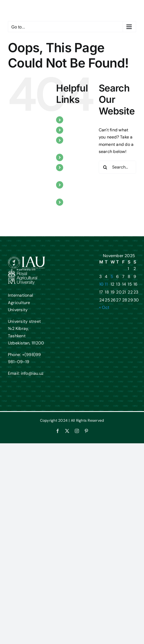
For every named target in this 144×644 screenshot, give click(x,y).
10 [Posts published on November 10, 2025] (101, 284)
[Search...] (117, 167)
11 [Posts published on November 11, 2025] (106, 284)
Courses (75, 130)
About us (75, 120)
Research (76, 157)
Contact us (77, 202)
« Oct (104, 307)
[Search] (105, 167)
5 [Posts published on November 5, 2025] (112, 277)
